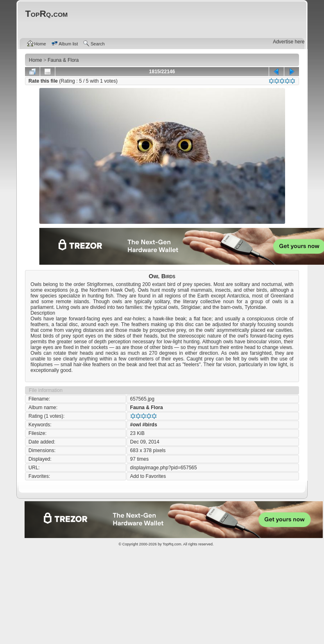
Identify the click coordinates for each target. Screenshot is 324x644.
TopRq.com (172, 544)
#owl (136, 425)
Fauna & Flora (147, 408)
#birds (150, 425)
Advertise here (289, 42)
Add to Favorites (148, 476)
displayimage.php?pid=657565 (164, 468)
